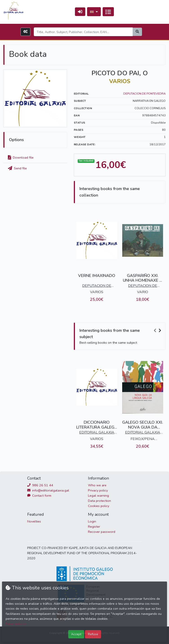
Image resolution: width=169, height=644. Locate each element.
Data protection (99, 501)
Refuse (93, 634)
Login (92, 521)
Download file (21, 157)
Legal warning (98, 496)
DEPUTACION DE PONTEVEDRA (144, 94)
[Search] (83, 32)
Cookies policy (99, 506)
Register (94, 527)
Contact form (39, 496)
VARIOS (120, 81)
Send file (17, 168)
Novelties (34, 521)
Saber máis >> (16, 624)
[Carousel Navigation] (158, 331)
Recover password (102, 532)
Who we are (97, 485)
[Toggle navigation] (108, 12)
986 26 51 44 (40, 485)
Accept (76, 634)
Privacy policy (98, 490)
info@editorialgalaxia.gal (48, 490)
